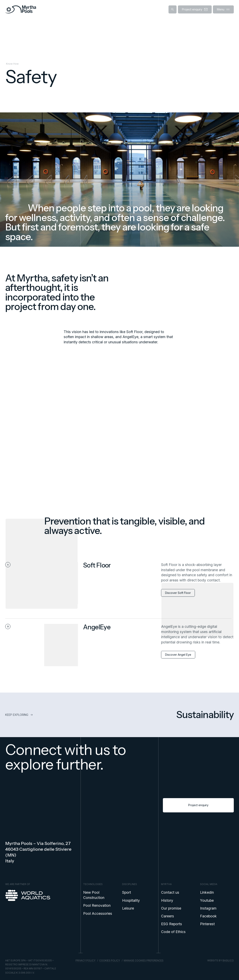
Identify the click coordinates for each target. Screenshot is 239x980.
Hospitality (131, 900)
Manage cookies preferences (144, 960)
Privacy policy (85, 960)
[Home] (21, 9)
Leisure (128, 908)
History (167, 900)
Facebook (208, 916)
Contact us (170, 892)
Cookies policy (110, 960)
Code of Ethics (173, 932)
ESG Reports (172, 924)
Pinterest (207, 924)
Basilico (228, 960)
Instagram (208, 908)
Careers (168, 916)
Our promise (171, 908)
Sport (127, 892)
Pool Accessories (98, 913)
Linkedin (207, 892)
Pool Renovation (97, 905)
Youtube (207, 900)
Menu (223, 9)
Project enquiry (198, 809)
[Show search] (173, 9)
